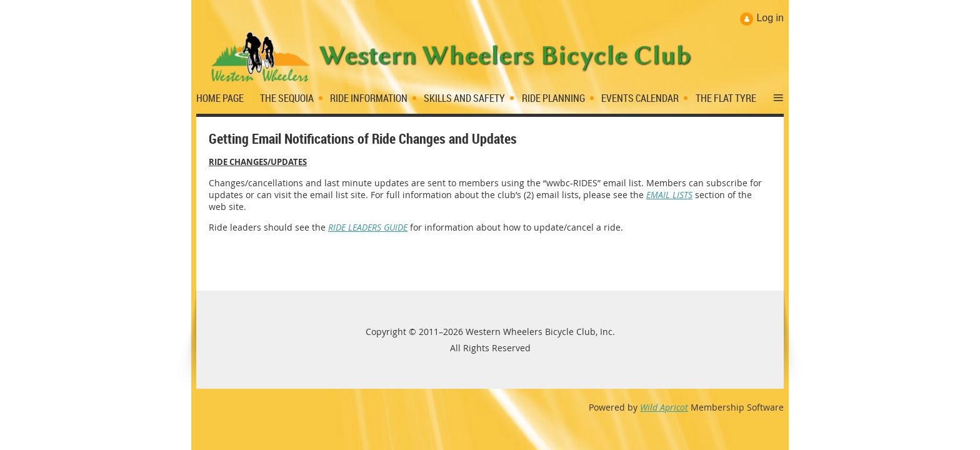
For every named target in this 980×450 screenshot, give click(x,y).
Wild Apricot (664, 407)
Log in (770, 18)
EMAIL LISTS (669, 195)
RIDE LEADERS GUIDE (368, 227)
